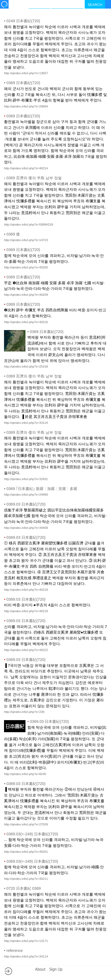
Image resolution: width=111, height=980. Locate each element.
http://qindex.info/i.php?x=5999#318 (29, 225)
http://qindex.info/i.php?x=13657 (26, 73)
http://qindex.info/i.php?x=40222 (26, 650)
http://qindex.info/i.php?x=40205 (26, 267)
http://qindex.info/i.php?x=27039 (26, 824)
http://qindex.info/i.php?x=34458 (26, 528)
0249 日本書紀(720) (22, 21)
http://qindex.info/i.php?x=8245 (25, 774)
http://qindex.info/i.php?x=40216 (26, 322)
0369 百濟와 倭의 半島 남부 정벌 (33, 178)
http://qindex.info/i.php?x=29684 (26, 106)
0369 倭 (12, 234)
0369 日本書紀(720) (22, 83)
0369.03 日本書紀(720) (25, 504)
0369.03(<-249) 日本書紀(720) (31, 834)
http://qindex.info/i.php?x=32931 (26, 479)
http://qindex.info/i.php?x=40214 (26, 168)
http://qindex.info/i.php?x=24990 (26, 495)
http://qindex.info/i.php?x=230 (24, 712)
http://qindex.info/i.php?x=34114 (26, 956)
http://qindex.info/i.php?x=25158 (26, 366)
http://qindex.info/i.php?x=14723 (26, 240)
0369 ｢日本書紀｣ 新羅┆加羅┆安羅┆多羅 (41, 489)
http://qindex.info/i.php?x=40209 (26, 295)
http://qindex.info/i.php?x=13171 (26, 941)
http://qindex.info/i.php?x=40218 (26, 590)
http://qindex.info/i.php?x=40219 (26, 611)
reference (13, 951)
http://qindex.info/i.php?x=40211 (26, 879)
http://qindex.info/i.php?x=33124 (26, 423)
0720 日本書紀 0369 (22, 888)
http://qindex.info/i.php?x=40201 (26, 852)
